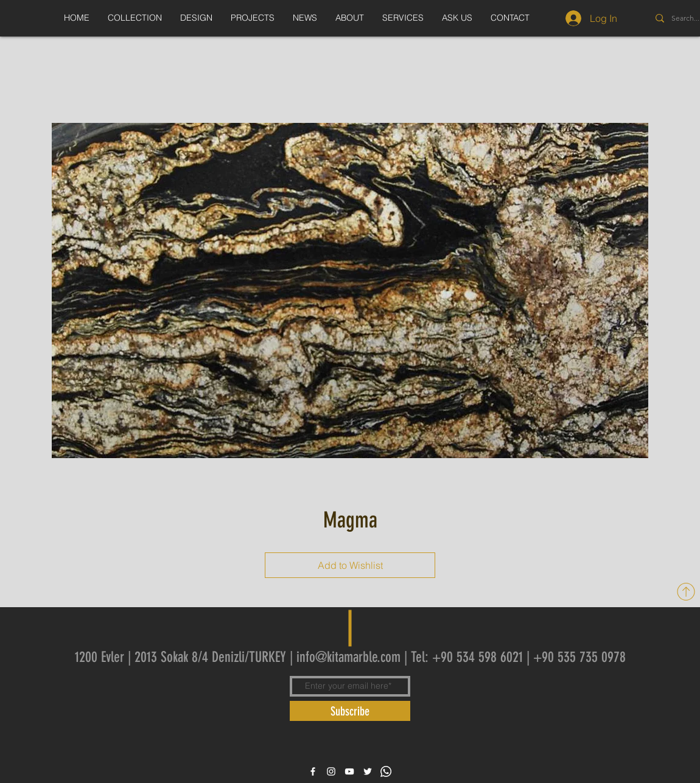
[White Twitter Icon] (368, 771)
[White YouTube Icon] (349, 771)
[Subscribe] (350, 711)
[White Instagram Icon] (331, 771)
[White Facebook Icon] (313, 771)
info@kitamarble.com (348, 657)
